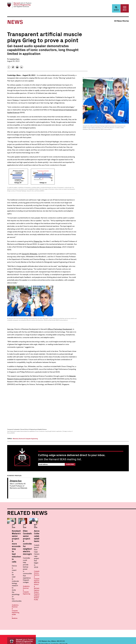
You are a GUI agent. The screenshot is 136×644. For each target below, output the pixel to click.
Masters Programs (85, 603)
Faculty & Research (119, 603)
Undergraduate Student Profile (104, 568)
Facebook (112, 634)
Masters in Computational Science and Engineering (90, 610)
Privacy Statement (124, 639)
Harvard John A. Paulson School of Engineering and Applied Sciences (22, 593)
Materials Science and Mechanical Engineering (24, 627)
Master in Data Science (85, 606)
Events (114, 609)
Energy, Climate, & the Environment (24, 620)
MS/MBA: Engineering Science (87, 617)
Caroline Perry (14, 61)
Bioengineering (17, 611)
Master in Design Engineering (87, 614)
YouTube (124, 634)
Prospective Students (116, 616)
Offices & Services (119, 612)
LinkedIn (127, 634)
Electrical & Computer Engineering (28, 440)
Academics (15, 567)
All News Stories (121, 23)
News (114, 606)
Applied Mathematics (19, 608)
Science (16, 102)
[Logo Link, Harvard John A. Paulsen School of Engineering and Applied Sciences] (21, 6)
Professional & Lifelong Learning (91, 623)
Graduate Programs (53, 603)
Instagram (120, 634)
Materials (15, 440)
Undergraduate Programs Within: (23, 604)
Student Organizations (109, 566)
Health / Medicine (17, 569)
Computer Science (100, 562)
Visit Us (115, 620)
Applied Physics (50, 609)
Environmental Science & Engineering (25, 623)
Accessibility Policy (113, 639)
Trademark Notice (102, 639)
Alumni (114, 623)
